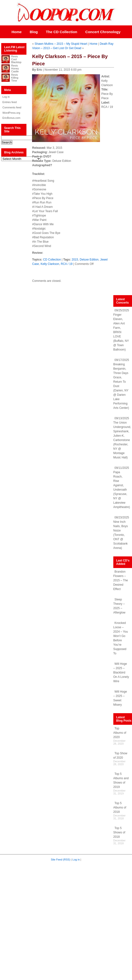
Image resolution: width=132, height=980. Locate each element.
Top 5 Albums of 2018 (120, 808)
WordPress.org (11, 113)
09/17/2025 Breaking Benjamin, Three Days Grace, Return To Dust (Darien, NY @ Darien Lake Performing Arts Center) (121, 384)
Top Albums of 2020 (120, 733)
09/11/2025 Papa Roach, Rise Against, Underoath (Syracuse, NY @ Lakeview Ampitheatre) (122, 487)
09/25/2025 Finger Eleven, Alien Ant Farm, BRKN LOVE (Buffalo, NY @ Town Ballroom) (121, 330)
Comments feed (12, 107)
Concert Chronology (103, 32)
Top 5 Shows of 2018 (119, 832)
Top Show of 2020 (120, 756)
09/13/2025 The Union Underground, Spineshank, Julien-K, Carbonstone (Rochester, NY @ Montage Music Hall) (122, 438)
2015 (75, 260)
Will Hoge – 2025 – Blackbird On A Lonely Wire (121, 673)
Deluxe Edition (89, 260)
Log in (6, 97)
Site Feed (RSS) (61, 860)
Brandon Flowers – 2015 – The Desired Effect (121, 580)
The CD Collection (62, 32)
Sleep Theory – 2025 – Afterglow (119, 606)
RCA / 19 (67, 264)
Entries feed (10, 102)
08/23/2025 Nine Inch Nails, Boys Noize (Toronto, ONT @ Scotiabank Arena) (121, 533)
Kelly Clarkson (50, 264)
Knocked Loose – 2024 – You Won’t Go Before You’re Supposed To (121, 638)
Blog (34, 32)
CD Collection (52, 260)
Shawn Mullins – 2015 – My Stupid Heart (61, 44)
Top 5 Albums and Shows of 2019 (121, 780)
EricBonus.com (11, 118)
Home (16, 32)
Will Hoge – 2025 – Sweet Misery (120, 698)
